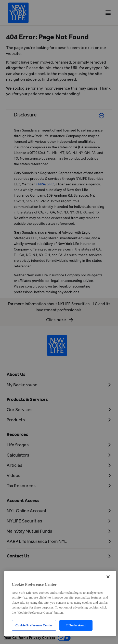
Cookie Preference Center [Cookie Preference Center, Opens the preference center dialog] (34, 625)
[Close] (108, 577)
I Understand (76, 625)
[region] (60, 604)
